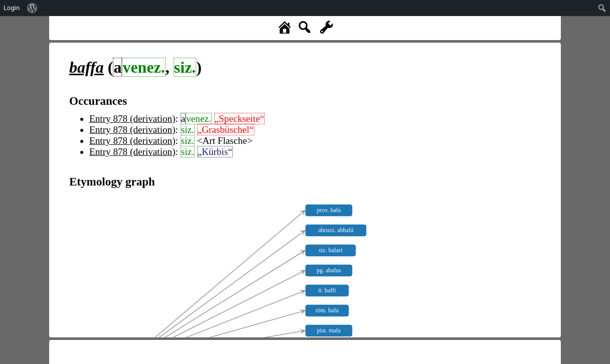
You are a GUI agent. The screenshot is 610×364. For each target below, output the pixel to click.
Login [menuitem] (12, 8)
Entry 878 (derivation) (132, 119)
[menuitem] (32, 8)
